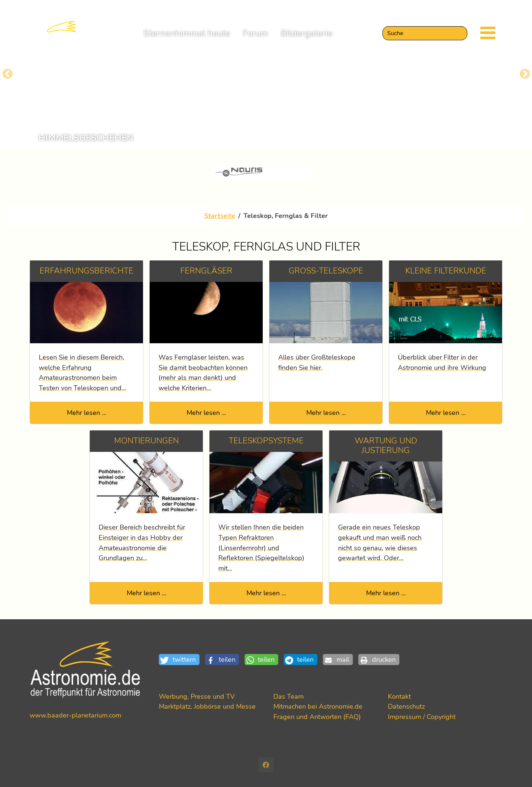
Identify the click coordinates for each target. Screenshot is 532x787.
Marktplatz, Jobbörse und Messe (207, 706)
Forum (255, 38)
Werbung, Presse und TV (197, 696)
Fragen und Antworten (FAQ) (317, 717)
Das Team (289, 696)
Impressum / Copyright (422, 717)
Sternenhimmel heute (187, 38)
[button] (182, 660)
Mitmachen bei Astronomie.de (318, 706)
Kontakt (399, 696)
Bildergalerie (307, 38)
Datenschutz (406, 706)
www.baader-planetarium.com (75, 715)
